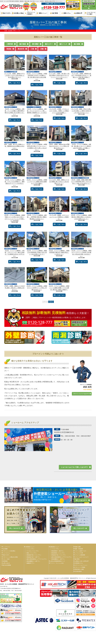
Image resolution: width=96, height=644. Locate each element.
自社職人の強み (18, 13)
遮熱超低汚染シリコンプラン (34, 555)
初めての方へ (6, 13)
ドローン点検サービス (81, 551)
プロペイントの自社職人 (9, 551)
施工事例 (54, 13)
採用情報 (5, 561)
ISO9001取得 (78, 571)
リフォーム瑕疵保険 (80, 555)
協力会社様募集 (7, 565)
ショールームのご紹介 (90, 13)
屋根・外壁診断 (79, 549)
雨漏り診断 (78, 547)
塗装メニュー (42, 13)
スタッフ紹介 (6, 559)
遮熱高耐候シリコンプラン (58, 553)
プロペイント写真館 (80, 567)
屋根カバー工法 (8, 72)
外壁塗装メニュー (30, 547)
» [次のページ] (53, 302)
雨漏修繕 (86, 178)
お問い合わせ (6, 563)
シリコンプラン (31, 549)
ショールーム (6, 553)
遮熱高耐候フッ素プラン (58, 551)
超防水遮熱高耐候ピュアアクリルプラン (37, 559)
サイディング (30, 107)
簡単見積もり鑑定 (79, 569)
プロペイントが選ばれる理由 (10, 557)
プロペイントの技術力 (30, 13)
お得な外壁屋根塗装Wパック (58, 561)
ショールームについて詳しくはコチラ (74, 467)
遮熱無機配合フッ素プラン (33, 561)
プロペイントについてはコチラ (81, 394)
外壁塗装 (15, 72)
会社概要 (5, 549)
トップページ (6, 547)
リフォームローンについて (82, 557)
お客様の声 (78, 13)
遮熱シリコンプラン (32, 553)
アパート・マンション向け (57, 563)
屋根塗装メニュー (55, 547)
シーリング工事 (79, 553)
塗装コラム (66, 13)
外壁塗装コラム (79, 563)
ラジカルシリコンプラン (33, 551)
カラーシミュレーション (81, 565)
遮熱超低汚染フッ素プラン (33, 557)
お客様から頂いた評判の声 (82, 561)
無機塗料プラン (31, 563)
